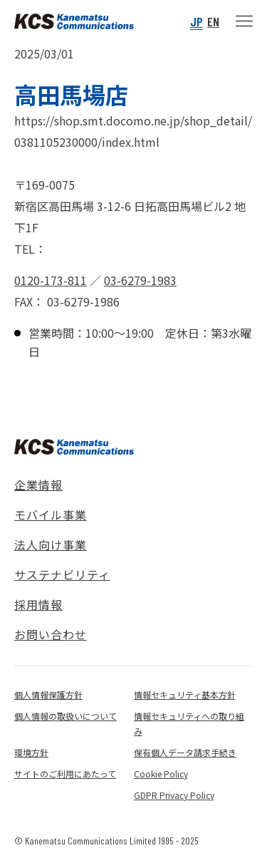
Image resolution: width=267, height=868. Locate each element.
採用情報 (38, 604)
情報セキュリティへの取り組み (189, 723)
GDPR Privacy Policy (174, 795)
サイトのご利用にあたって (65, 774)
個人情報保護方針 (48, 694)
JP (197, 21)
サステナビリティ (62, 574)
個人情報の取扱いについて (66, 716)
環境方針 (31, 752)
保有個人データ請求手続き (185, 752)
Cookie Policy (161, 774)
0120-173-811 (51, 280)
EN (213, 21)
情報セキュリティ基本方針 (185, 694)
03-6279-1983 (140, 280)
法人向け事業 (51, 544)
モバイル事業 (51, 515)
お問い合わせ (51, 634)
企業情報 (38, 485)
